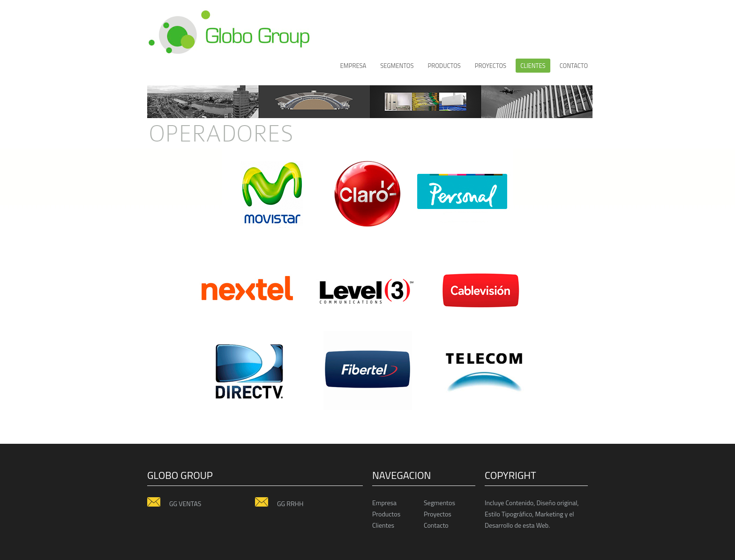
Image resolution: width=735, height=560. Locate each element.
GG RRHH (279, 503)
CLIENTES (533, 66)
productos (444, 66)
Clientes (383, 525)
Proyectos (438, 514)
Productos (386, 514)
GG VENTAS (174, 503)
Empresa (353, 66)
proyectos (491, 66)
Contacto (574, 66)
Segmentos (397, 66)
